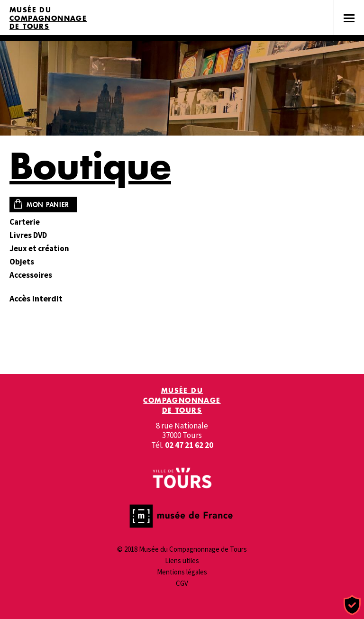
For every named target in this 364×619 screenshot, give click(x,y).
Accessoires (31, 275)
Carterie (25, 222)
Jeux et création (39, 249)
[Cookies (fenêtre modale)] (352, 605)
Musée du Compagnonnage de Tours (48, 18)
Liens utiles (182, 560)
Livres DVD (28, 235)
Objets (22, 262)
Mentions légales (182, 572)
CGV (182, 583)
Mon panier (48, 205)
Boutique (90, 166)
